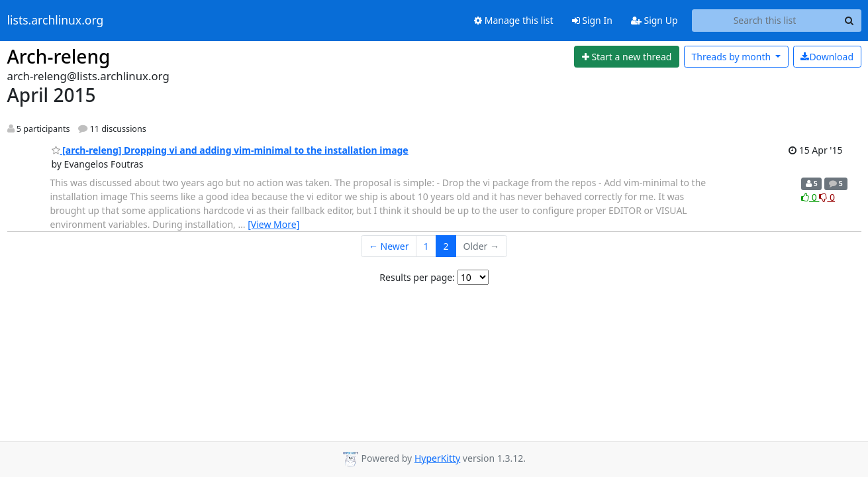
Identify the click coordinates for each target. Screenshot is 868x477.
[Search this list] (765, 21)
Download (827, 57)
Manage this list (514, 20)
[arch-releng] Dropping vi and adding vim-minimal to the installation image (230, 150)
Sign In (592, 20)
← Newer (389, 246)
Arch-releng (59, 56)
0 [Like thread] (810, 197)
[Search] (849, 21)
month (732, 57)
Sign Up (654, 20)
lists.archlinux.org (56, 21)
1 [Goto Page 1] (426, 246)
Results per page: (417, 277)
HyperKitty (437, 458)
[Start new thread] (627, 57)
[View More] (273, 224)
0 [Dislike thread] (827, 197)
